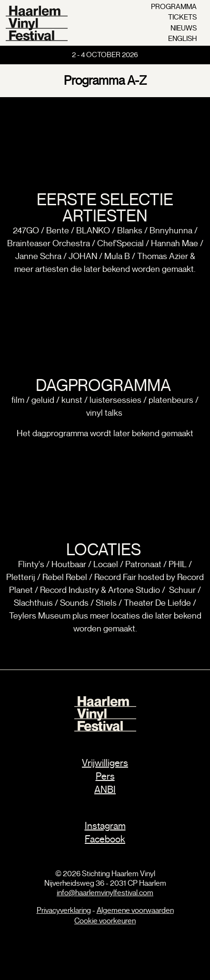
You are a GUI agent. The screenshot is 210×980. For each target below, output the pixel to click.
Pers (105, 776)
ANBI (105, 790)
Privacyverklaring (64, 910)
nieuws (184, 28)
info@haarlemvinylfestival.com (105, 893)
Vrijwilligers (105, 763)
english (182, 39)
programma (174, 7)
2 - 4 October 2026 (105, 55)
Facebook (105, 839)
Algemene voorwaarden (135, 910)
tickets (182, 17)
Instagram (105, 826)
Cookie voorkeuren (105, 921)
